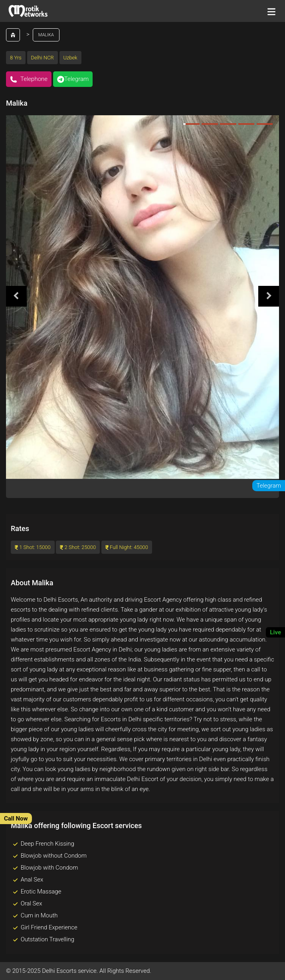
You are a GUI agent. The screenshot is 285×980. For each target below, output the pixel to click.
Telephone (29, 79)
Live (275, 632)
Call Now (16, 819)
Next (269, 296)
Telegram (73, 79)
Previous (16, 296)
